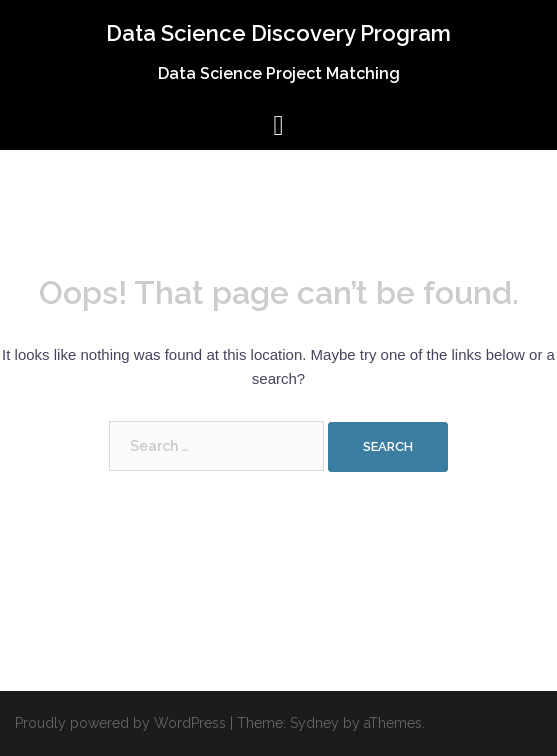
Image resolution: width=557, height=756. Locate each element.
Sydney (314, 723)
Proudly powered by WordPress (120, 723)
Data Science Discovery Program (278, 33)
